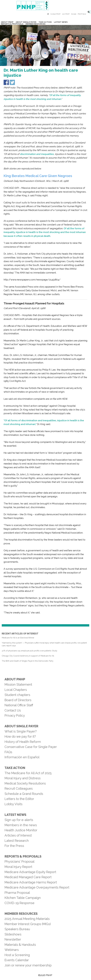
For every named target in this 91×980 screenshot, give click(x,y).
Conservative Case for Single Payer (31, 747)
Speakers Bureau (17, 929)
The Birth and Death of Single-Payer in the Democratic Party (28, 661)
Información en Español (22, 757)
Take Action (15, 768)
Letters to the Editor (19, 799)
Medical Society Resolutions (25, 783)
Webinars (12, 950)
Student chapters (17, 695)
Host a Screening (17, 955)
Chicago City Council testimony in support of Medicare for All (28, 656)
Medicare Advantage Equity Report (30, 872)
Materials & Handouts (20, 945)
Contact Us (13, 710)
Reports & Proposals (23, 856)
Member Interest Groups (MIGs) (28, 924)
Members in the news (21, 825)
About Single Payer (21, 726)
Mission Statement (18, 684)
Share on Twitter (12, 82)
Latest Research (17, 841)
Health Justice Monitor (21, 830)
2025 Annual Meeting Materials (27, 919)
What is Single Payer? (21, 731)
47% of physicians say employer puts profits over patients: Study (29, 651)
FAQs (8, 752)
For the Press (14, 846)
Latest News (15, 815)
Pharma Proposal (17, 893)
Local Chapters (16, 690)
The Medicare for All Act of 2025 (28, 773)
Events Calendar (17, 960)
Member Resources (21, 914)
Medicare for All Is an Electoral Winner (18, 638)
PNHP (46, 6)
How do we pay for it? (20, 736)
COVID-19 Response (19, 903)
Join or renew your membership (28, 965)
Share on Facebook (6, 82)
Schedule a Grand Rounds (24, 794)
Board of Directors (18, 700)
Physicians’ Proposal (19, 861)
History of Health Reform (23, 742)
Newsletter (13, 939)
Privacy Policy (15, 715)
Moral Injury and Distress (23, 778)
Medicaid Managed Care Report (28, 877)
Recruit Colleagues (19, 788)
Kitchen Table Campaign (23, 898)
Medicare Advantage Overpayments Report (37, 887)
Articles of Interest (18, 835)
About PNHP (15, 679)
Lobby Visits (13, 804)
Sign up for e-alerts (19, 820)
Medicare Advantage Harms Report (31, 882)
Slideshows (13, 934)
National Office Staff (19, 705)
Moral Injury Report (18, 867)
